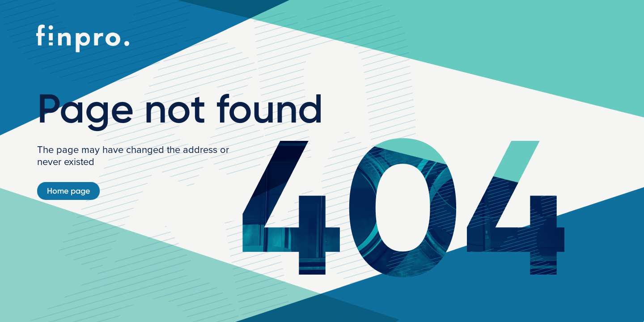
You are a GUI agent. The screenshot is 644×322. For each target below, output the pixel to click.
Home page (68, 191)
